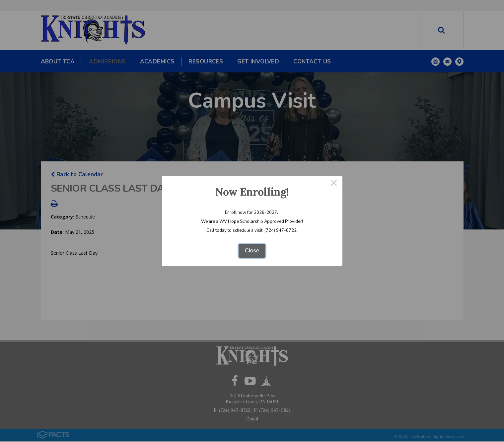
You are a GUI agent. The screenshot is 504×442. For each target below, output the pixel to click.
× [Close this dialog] (334, 184)
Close (252, 251)
